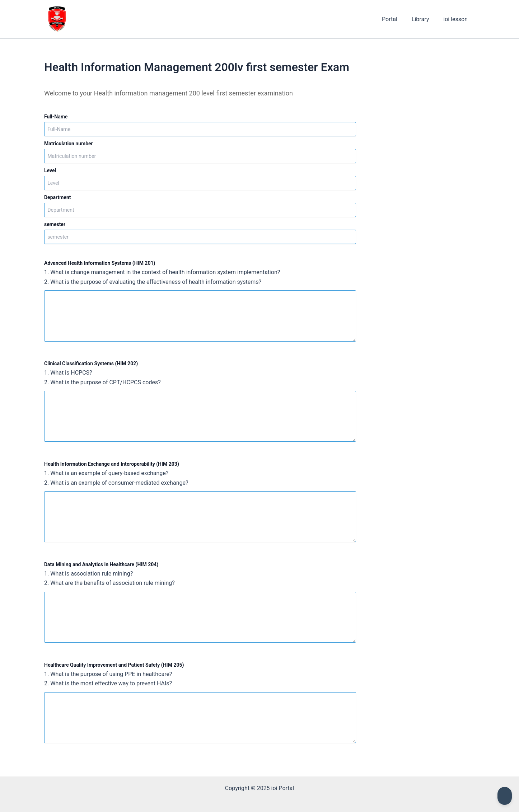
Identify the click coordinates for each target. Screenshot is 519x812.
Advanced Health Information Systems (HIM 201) (100, 263)
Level (50, 170)
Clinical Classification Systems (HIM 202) (91, 363)
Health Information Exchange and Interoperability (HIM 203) (112, 464)
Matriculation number (69, 144)
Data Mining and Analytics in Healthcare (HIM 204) (101, 564)
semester (55, 224)
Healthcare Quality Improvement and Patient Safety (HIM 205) (114, 664)
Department (58, 197)
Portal (397, 19)
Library (425, 19)
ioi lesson (457, 19)
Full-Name (56, 117)
